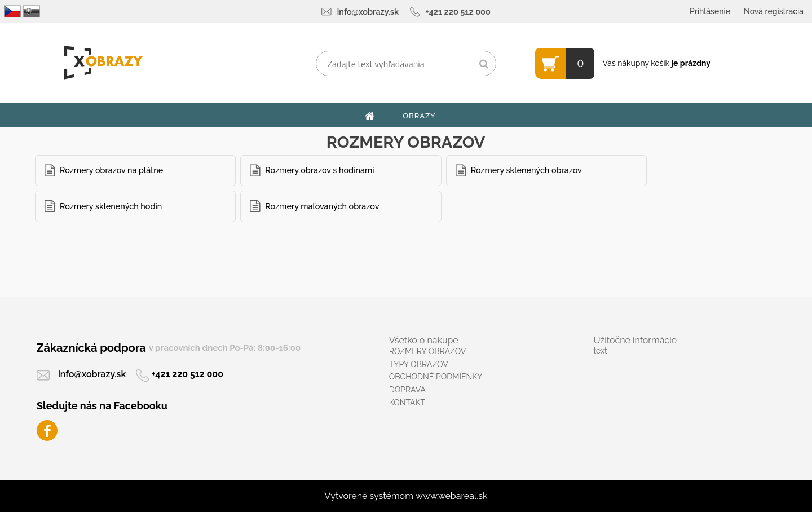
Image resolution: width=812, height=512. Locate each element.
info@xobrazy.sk (368, 12)
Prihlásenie (710, 11)
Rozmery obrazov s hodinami (319, 170)
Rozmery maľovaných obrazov (322, 206)
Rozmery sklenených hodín (111, 206)
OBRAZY (419, 116)
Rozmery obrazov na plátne (111, 170)
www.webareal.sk (452, 496)
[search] (484, 64)
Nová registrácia (774, 11)
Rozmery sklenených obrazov (526, 170)
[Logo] (103, 63)
